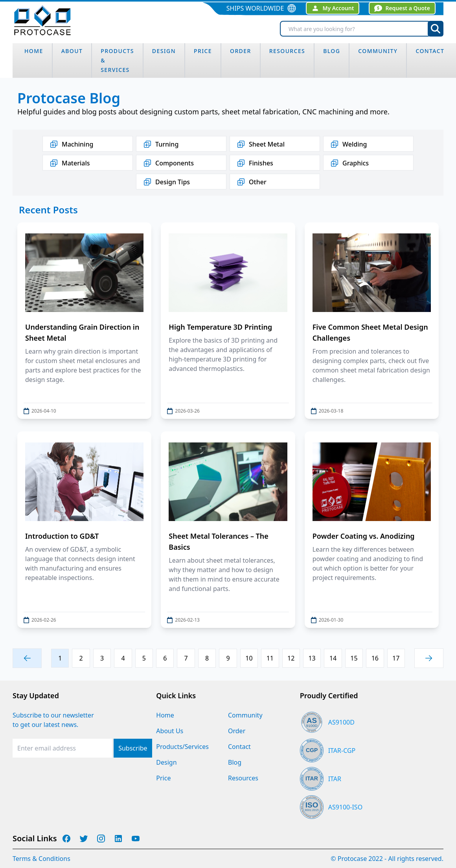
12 (291, 658)
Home (165, 715)
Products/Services (182, 747)
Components (168, 163)
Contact (430, 51)
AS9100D (341, 722)
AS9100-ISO (345, 807)
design (164, 51)
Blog (235, 762)
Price (203, 51)
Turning (161, 144)
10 (249, 658)
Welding (348, 144)
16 (375, 658)
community (378, 51)
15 (354, 658)
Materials (70, 163)
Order (237, 731)
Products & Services (117, 60)
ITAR (335, 779)
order (241, 51)
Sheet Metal (260, 144)
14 (333, 658)
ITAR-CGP (342, 751)
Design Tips (166, 182)
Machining (71, 144)
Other (251, 182)
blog (332, 51)
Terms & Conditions (41, 859)
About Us (170, 731)
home (34, 51)
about (72, 51)
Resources (287, 51)
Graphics (349, 163)
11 (270, 658)
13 (312, 658)
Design (166, 762)
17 (396, 658)
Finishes (255, 163)
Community (245, 715)
